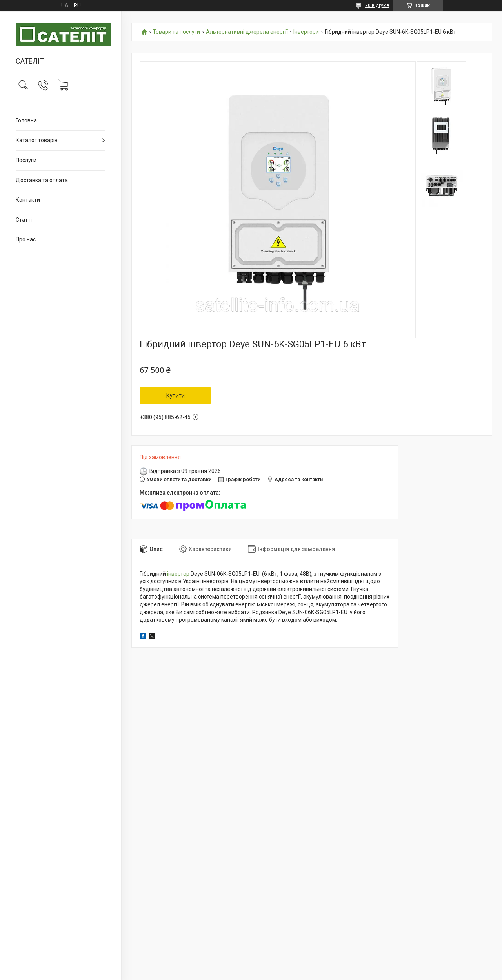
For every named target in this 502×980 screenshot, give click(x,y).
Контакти (28, 200)
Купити (176, 396)
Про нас (26, 239)
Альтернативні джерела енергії (247, 32)
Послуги (26, 160)
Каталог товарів (37, 140)
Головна (26, 120)
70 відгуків (377, 5)
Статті (24, 220)
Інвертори (306, 32)
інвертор (178, 574)
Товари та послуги (176, 32)
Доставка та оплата (42, 180)
